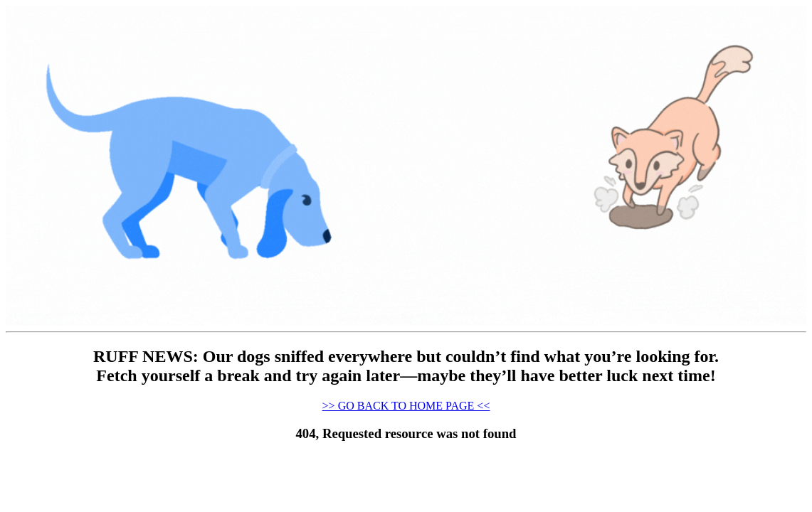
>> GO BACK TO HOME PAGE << (406, 406)
